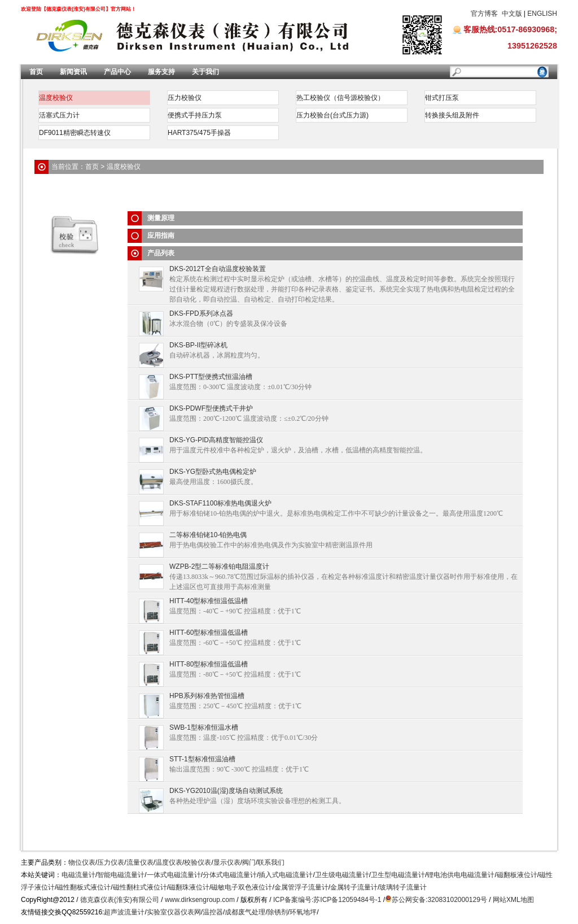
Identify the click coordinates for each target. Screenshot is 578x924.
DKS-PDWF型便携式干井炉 (211, 408)
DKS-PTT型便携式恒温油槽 (211, 377)
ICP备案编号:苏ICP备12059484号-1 (327, 900)
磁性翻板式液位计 (84, 887)
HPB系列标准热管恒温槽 (207, 696)
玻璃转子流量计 (403, 887)
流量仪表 (140, 862)
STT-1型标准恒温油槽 (202, 759)
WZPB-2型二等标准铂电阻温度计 (219, 566)
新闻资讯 (73, 72)
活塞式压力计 (59, 115)
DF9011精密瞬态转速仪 (75, 133)
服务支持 (161, 72)
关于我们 (205, 72)
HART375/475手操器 (199, 133)
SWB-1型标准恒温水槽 (204, 727)
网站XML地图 (513, 900)
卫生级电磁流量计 (342, 875)
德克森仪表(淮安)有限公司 (120, 900)
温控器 (213, 912)
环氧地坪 (303, 912)
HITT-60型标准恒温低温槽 (209, 633)
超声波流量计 (124, 912)
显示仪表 (227, 862)
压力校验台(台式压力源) (332, 115)
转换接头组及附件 (452, 115)
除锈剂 (278, 912)
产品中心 (117, 72)
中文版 (512, 14)
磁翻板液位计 (517, 875)
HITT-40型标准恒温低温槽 (209, 601)
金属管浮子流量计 (301, 887)
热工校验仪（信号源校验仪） (340, 98)
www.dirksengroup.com (200, 900)
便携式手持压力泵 (195, 115)
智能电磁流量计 (121, 875)
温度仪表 (169, 862)
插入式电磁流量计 (286, 875)
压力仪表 (111, 862)
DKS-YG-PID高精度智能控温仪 (216, 440)
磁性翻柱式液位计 (140, 887)
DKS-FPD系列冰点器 (201, 313)
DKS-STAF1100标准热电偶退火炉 (220, 503)
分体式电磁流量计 (230, 875)
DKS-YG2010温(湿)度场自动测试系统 (226, 791)
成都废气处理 (245, 912)
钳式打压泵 (442, 98)
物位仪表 (82, 862)
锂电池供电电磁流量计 (461, 875)
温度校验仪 (56, 98)
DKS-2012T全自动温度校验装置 (218, 269)
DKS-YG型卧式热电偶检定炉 (213, 472)
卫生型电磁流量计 (398, 875)
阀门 (249, 862)
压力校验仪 (185, 98)
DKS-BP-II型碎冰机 (198, 345)
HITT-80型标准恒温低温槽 (209, 664)
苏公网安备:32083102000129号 (439, 900)
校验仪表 (198, 862)
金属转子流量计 (354, 887)
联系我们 (271, 862)
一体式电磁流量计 (174, 875)
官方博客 (484, 14)
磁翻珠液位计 (189, 887)
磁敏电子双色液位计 (242, 887)
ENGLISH (542, 14)
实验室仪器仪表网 (174, 912)
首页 (36, 72)
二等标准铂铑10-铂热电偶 (208, 535)
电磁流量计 (78, 875)
